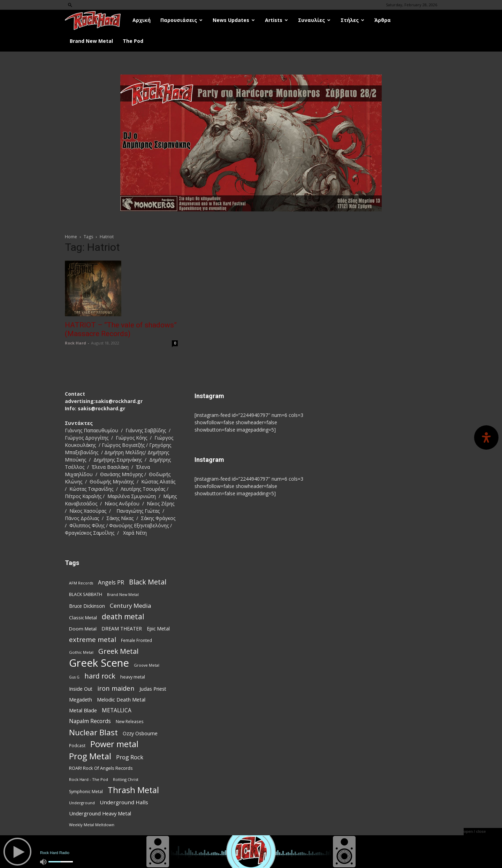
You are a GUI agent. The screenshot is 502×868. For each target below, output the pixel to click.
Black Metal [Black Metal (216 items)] (148, 582)
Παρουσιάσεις (181, 20)
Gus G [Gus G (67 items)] (74, 677)
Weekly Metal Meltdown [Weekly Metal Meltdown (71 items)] (92, 825)
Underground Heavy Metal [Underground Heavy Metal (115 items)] (100, 813)
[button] (70, 5)
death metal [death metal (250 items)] (123, 617)
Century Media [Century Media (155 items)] (131, 606)
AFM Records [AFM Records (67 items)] (81, 583)
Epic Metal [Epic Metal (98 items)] (158, 629)
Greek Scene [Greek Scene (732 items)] (99, 663)
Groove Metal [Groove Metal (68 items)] (147, 665)
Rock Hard (75, 343)
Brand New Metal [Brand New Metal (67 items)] (123, 595)
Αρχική (142, 20)
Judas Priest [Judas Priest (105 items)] (153, 689)
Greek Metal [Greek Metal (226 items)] (118, 651)
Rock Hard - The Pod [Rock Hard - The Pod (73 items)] (89, 779)
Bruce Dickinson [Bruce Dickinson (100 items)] (87, 606)
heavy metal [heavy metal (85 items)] (133, 677)
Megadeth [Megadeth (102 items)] (81, 700)
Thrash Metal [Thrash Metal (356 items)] (133, 790)
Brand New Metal (91, 41)
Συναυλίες (314, 20)
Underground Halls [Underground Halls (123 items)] (124, 802)
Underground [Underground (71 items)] (82, 803)
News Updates (234, 20)
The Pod (133, 41)
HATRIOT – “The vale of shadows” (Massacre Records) (121, 329)
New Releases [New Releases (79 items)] (130, 721)
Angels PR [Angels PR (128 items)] (111, 583)
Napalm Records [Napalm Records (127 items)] (90, 721)
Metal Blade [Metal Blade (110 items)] (83, 710)
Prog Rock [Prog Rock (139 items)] (130, 757)
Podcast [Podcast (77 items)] (77, 745)
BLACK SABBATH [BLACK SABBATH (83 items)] (86, 594)
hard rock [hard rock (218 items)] (100, 676)
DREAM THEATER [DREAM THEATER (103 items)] (122, 629)
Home (71, 237)
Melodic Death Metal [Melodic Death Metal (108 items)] (121, 700)
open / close (475, 831)
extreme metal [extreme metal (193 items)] (93, 640)
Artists (276, 20)
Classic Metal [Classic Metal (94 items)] (83, 618)
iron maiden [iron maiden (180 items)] (116, 688)
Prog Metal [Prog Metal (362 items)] (90, 756)
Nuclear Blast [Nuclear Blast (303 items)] (93, 732)
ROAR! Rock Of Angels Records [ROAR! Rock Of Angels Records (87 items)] (101, 768)
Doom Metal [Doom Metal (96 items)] (83, 629)
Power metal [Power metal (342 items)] (114, 744)
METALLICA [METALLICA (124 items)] (117, 710)
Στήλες (352, 20)
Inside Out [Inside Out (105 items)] (81, 689)
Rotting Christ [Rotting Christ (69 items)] (126, 779)
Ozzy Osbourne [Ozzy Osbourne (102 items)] (140, 733)
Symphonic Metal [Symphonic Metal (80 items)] (86, 792)
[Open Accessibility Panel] (486, 437)
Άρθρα (383, 20)
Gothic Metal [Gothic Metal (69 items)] (81, 652)
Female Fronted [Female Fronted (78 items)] (136, 640)
